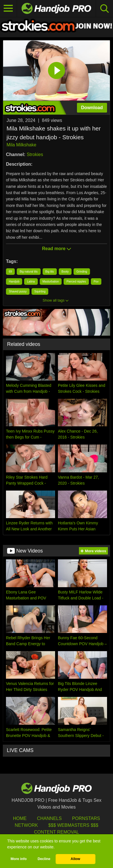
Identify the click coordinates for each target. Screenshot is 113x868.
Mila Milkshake (21, 145)
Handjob (14, 282)
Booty (65, 272)
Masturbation (51, 282)
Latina (31, 282)
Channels (49, 818)
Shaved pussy (18, 291)
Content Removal (57, 832)
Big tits (50, 272)
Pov (96, 282)
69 (10, 272)
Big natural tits (29, 272)
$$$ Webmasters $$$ (73, 825)
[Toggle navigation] (9, 9)
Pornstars (86, 818)
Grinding (82, 272)
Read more (56, 249)
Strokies (35, 154)
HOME (20, 818)
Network (26, 825)
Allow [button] (76, 859)
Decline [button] (44, 859)
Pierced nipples (76, 282)
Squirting (40, 291)
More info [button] (19, 859)
